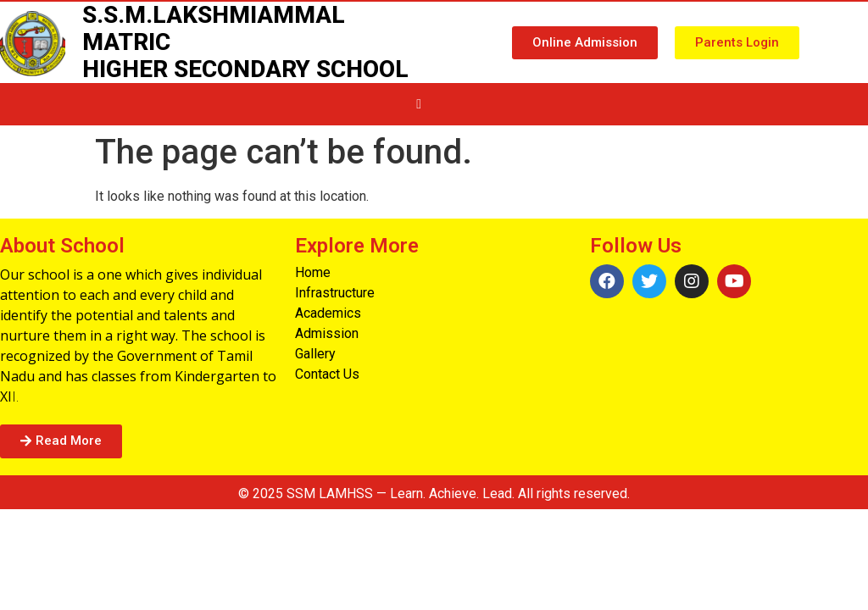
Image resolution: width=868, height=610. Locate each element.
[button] (585, 43)
